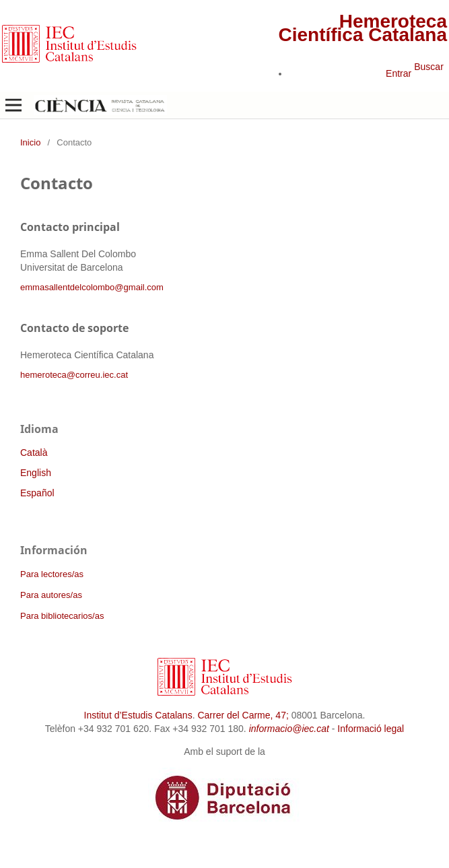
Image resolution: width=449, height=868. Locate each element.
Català (34, 453)
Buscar (429, 67)
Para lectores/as (52, 574)
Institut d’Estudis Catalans (138, 715)
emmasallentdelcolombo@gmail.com (92, 287)
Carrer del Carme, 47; (243, 715)
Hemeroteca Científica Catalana (362, 28)
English (36, 473)
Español (37, 493)
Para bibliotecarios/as (62, 616)
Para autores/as (51, 595)
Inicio (30, 142)
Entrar (399, 73)
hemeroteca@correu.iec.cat (74, 375)
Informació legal (371, 729)
